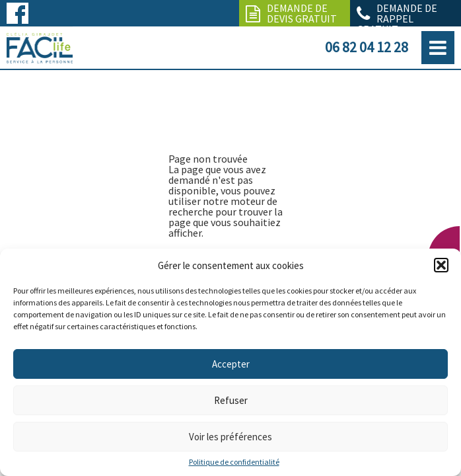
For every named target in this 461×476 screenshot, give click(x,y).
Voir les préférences (230, 437)
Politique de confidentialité (234, 462)
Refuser (231, 400)
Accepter (231, 364)
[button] (441, 265)
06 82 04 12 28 (367, 47)
